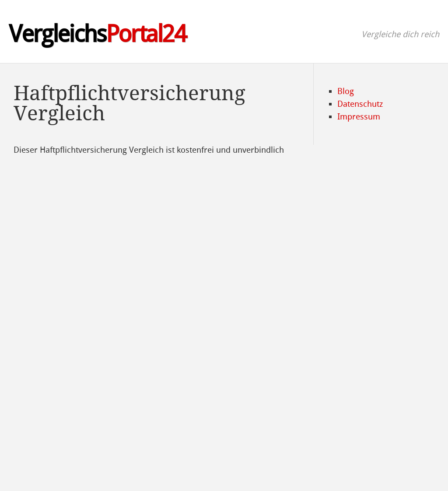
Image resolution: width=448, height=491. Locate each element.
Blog (346, 91)
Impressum (359, 117)
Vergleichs (97, 34)
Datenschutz (360, 104)
